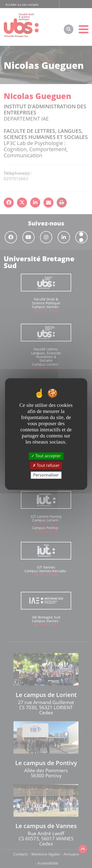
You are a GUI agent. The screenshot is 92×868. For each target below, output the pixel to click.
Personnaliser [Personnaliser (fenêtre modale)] (46, 475)
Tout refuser (46, 465)
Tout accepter (46, 456)
